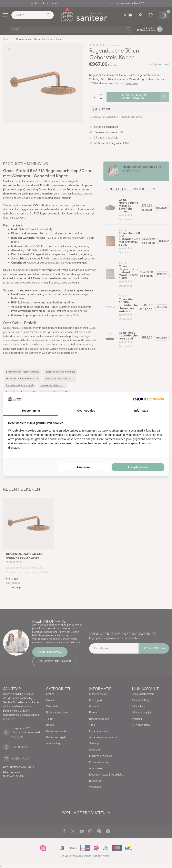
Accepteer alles (138, 467)
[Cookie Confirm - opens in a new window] (149, 399)
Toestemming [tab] (31, 411)
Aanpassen (84, 467)
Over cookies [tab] (86, 411)
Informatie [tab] (141, 411)
